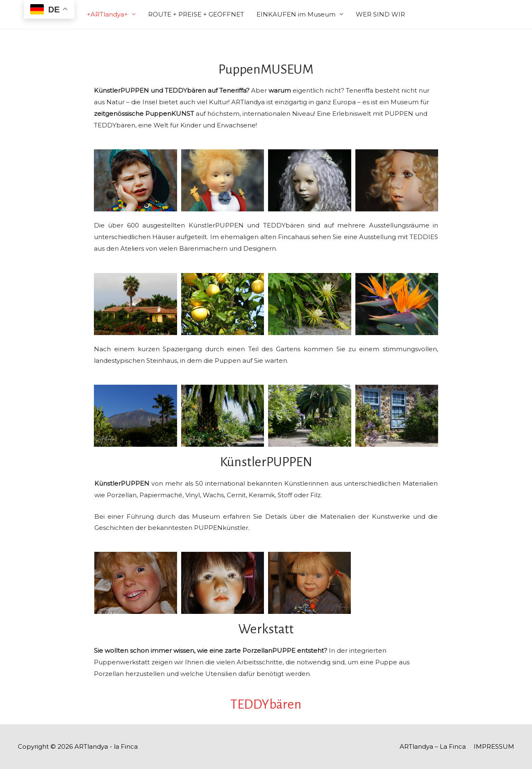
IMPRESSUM (494, 746)
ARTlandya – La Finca (433, 746)
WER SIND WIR (380, 14)
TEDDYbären (266, 704)
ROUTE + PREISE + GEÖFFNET (196, 14)
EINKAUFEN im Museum (296, 14)
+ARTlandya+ (107, 14)
